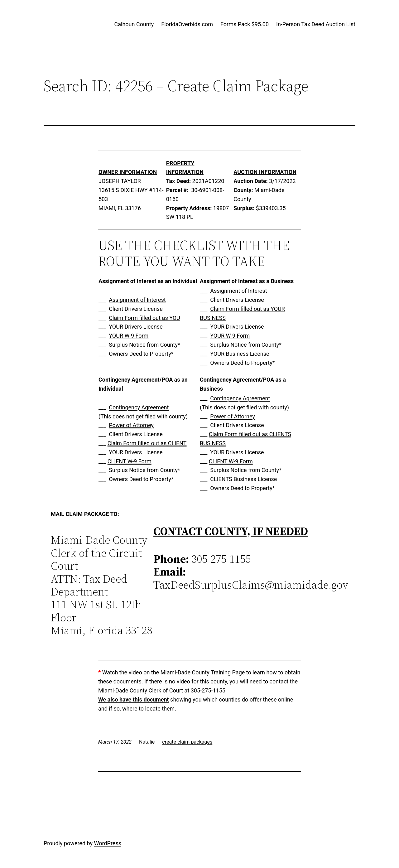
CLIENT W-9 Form (130, 461)
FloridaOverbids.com (187, 24)
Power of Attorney (131, 425)
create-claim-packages (187, 742)
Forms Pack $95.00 (245, 24)
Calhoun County (134, 24)
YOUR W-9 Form (129, 336)
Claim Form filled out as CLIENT (147, 443)
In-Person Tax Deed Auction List (316, 24)
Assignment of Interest (137, 300)
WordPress (108, 843)
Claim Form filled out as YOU (144, 318)
